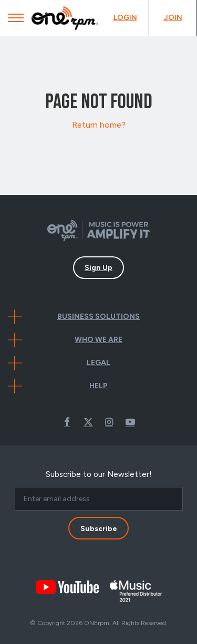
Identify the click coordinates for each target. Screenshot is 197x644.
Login (125, 18)
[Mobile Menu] (16, 20)
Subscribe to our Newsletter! (99, 474)
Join (173, 18)
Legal (98, 363)
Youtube (130, 422)
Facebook (67, 422)
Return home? (99, 125)
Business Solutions (98, 316)
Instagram (109, 422)
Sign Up (98, 268)
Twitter (88, 422)
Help (98, 386)
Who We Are (98, 340)
